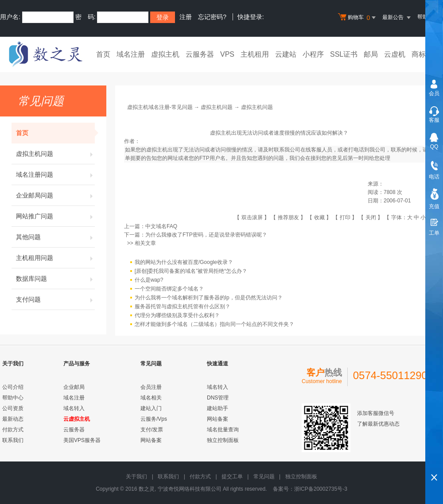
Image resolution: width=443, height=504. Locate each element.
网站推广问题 (55, 216)
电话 (434, 177)
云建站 (286, 54)
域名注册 (131, 54)
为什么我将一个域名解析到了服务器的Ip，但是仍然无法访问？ (209, 298)
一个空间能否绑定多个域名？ (169, 289)
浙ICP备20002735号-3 (321, 489)
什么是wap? (149, 280)
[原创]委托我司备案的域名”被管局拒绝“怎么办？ (191, 271)
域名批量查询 (223, 430)
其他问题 (55, 237)
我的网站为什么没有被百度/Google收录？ (184, 263)
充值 (434, 206)
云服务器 (200, 54)
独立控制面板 (223, 440)
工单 (434, 233)
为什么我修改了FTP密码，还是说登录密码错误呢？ (206, 235)
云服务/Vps (154, 419)
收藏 (319, 217)
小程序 (313, 54)
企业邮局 (74, 387)
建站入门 (151, 408)
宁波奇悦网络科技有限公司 (190, 489)
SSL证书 (344, 54)
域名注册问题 (55, 174)
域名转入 (74, 408)
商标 (419, 54)
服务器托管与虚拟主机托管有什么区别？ (183, 307)
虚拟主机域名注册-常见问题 (160, 107)
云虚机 (395, 54)
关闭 (371, 217)
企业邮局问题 (55, 195)
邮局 (371, 54)
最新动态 (13, 419)
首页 (103, 54)
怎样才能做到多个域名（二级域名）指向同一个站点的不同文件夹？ (214, 325)
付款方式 (13, 430)
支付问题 (55, 299)
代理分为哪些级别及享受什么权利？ (177, 316)
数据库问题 (55, 279)
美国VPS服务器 (82, 440)
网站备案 (151, 440)
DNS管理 (218, 398)
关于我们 (136, 477)
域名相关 (151, 398)
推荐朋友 (288, 217)
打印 (345, 217)
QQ (434, 147)
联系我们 (13, 440)
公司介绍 (13, 387)
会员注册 (151, 387)
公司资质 (13, 408)
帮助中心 (13, 398)
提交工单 (232, 477)
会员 (434, 93)
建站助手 (218, 408)
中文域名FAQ (161, 226)
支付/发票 (152, 430)
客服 (434, 120)
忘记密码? (212, 17)
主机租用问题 (55, 258)
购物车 (358, 18)
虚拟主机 (165, 54)
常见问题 (264, 477)
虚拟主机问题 (55, 154)
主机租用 (255, 54)
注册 (186, 17)
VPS (227, 54)
